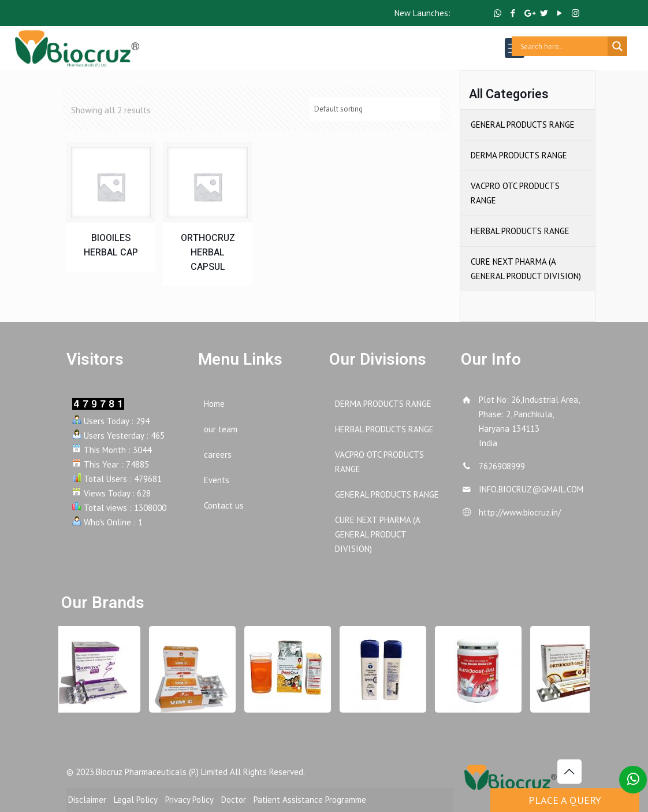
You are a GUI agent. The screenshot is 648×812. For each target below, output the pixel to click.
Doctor (234, 800)
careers (218, 455)
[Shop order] (375, 109)
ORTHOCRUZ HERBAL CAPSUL (208, 253)
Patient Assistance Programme (310, 800)
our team (221, 429)
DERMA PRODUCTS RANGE (519, 155)
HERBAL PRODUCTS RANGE (520, 231)
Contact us (224, 505)
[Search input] (563, 46)
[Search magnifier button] (617, 46)
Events (217, 480)
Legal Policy (136, 800)
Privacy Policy (189, 800)
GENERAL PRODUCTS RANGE (523, 125)
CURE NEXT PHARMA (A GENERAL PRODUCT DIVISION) (526, 269)
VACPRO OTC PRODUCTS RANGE (515, 193)
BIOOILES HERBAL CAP (111, 245)
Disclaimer (87, 800)
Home (214, 404)
